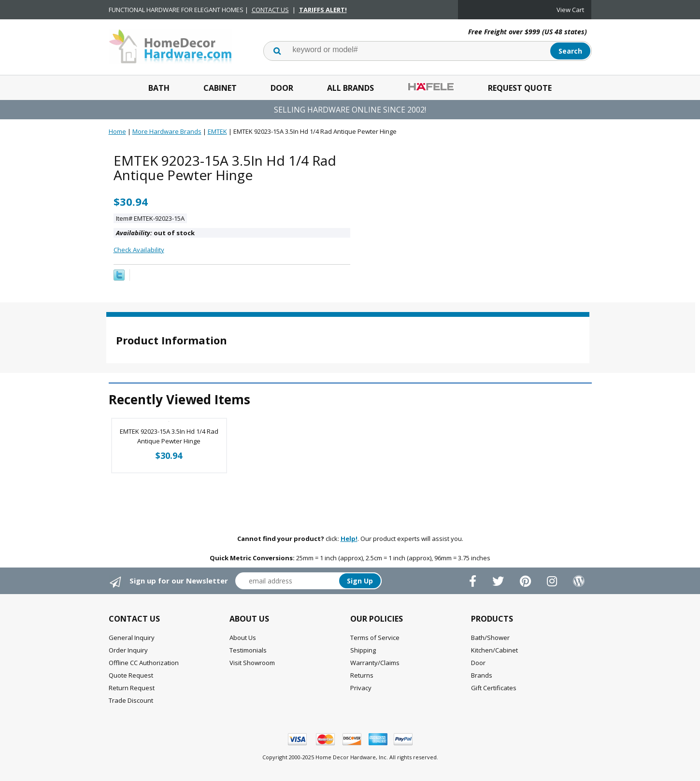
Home (117, 131)
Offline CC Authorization (144, 663)
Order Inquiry (128, 650)
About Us (243, 638)
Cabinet (220, 88)
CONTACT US (270, 10)
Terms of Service (375, 638)
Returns (362, 675)
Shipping (363, 650)
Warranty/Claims (375, 663)
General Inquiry (132, 638)
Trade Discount (131, 700)
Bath (159, 88)
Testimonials (248, 650)
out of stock (155, 233)
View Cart (570, 10)
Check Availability (139, 250)
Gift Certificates (494, 688)
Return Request (132, 688)
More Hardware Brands (167, 131)
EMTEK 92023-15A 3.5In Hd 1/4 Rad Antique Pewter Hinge (169, 436)
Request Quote (520, 88)
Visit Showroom (252, 663)
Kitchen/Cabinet (494, 650)
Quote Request (131, 675)
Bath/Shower (490, 638)
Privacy (361, 688)
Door (282, 88)
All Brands (350, 88)
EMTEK (217, 131)
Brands (482, 675)
